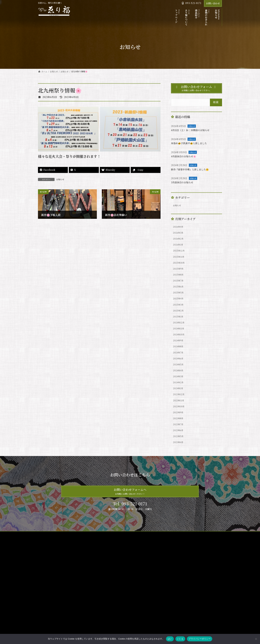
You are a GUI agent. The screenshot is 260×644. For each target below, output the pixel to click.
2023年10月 (179, 430)
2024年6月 (179, 376)
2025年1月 (179, 329)
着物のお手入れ (110, 593)
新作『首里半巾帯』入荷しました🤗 (193, 169)
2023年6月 (179, 457)
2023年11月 (179, 423)
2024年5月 (179, 383)
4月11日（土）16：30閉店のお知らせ (193, 130)
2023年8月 (179, 443)
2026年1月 (179, 248)
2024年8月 (179, 363)
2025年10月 (179, 268)
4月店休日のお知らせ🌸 (185, 156)
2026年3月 (179, 235)
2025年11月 (179, 262)
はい (170, 639)
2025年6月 (179, 295)
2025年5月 (179, 302)
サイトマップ (47, 562)
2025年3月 (179, 315)
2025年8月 (179, 282)
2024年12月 (179, 336)
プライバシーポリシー (69, 562)
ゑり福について (110, 582)
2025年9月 (179, 275)
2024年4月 (179, 389)
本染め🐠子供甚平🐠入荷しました (192, 143)
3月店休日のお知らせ (184, 182)
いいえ (180, 639)
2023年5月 (179, 463)
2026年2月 (179, 241)
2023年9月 (179, 436)
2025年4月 (179, 309)
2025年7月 (179, 288)
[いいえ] (256, 639)
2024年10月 (179, 349)
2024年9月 (179, 356)
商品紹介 (107, 587)
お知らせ (60, 179)
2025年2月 (179, 322)
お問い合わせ (213, 3)
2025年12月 (179, 255)
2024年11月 (179, 342)
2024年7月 (179, 369)
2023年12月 (179, 416)
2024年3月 (179, 396)
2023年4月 (179, 470)
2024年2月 (179, 403)
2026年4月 (179, 228)
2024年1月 (179, 410)
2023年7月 (179, 450)
